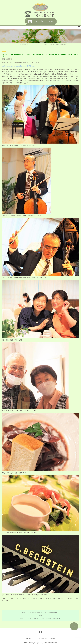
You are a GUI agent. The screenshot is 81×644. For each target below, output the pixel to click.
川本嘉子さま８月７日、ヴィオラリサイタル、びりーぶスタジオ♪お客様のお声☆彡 (40, 619)
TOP (74, 626)
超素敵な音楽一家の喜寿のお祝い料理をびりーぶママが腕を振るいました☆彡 (41, 612)
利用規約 (28, 638)
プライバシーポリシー (40, 638)
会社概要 (52, 638)
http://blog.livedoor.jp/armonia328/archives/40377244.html (18, 66)
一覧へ (40, 616)
